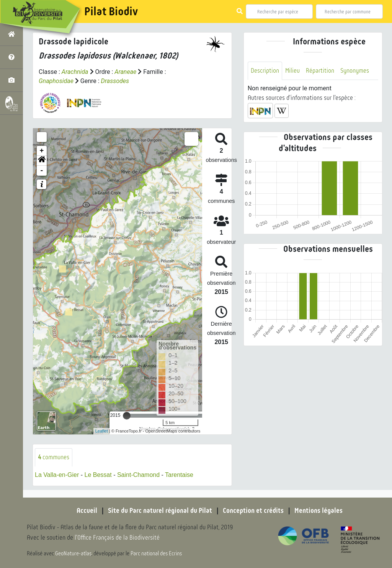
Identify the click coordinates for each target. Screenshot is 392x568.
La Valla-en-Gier (57, 475)
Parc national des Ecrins (156, 553)
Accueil (87, 511)
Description (265, 71)
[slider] (127, 416)
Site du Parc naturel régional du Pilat (160, 511)
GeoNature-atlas (73, 553)
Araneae (125, 72)
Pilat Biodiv (111, 11)
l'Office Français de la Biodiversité (117, 538)
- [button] (42, 171)
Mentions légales (318, 511)
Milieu (292, 71)
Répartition (320, 71)
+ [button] (42, 151)
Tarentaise (179, 475)
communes (54, 457)
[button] (42, 161)
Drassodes (115, 81)
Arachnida (75, 72)
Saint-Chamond (138, 475)
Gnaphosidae (56, 81)
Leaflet (102, 431)
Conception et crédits (253, 511)
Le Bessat (98, 475)
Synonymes (355, 71)
